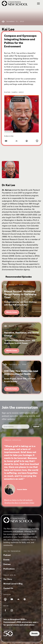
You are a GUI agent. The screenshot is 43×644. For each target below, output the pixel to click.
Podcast (7, 555)
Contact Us (8, 588)
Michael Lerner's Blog (13, 584)
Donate (35, 633)
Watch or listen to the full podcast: (19, 501)
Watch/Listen (12, 312)
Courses (7, 564)
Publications (9, 569)
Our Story (8, 579)
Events (6, 560)
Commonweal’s (25, 529)
